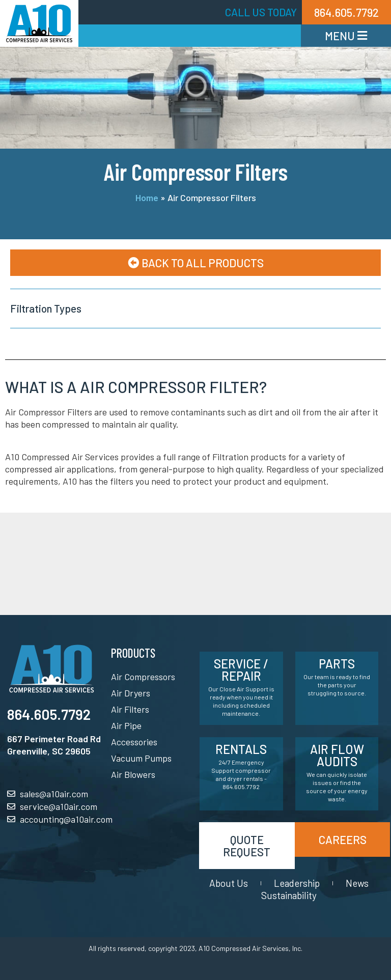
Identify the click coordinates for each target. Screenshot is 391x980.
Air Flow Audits (337, 755)
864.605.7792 (49, 714)
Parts (337, 664)
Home (147, 198)
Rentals (241, 749)
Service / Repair (241, 670)
